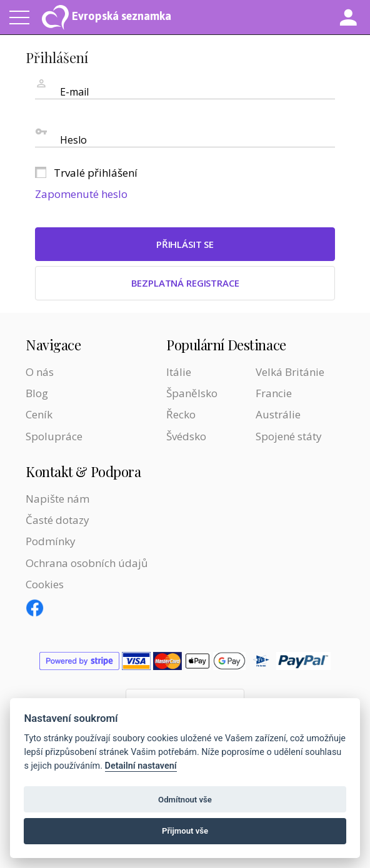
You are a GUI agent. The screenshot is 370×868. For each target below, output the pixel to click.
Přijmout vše (185, 831)
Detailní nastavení (141, 766)
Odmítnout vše (185, 800)
